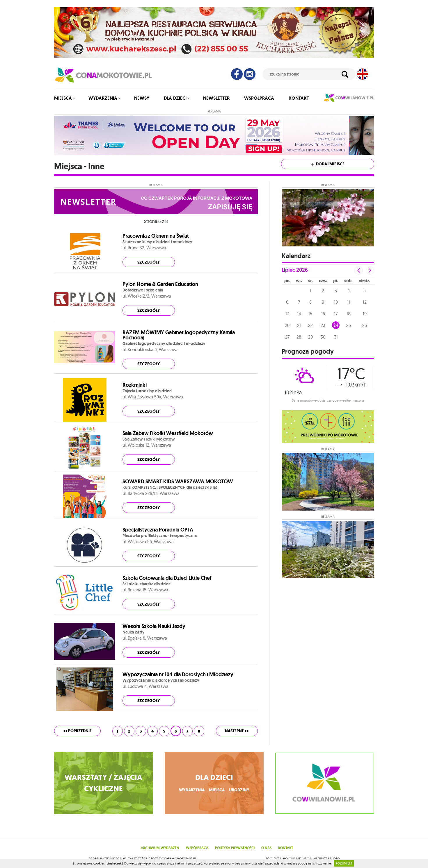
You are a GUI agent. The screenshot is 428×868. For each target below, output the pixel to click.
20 (287, 325)
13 (287, 314)
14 (299, 314)
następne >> (237, 731)
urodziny (239, 790)
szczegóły (149, 262)
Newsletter (216, 98)
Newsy (142, 98)
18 (348, 314)
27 (287, 337)
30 (323, 337)
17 (336, 314)
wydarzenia (192, 790)
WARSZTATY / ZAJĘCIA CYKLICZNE (103, 783)
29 (310, 337)
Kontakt (299, 98)
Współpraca (259, 98)
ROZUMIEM (344, 863)
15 (310, 314)
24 (336, 325)
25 (349, 325)
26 (365, 325)
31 (336, 337)
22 (310, 325)
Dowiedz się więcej (138, 863)
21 (299, 325)
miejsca (217, 790)
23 (323, 325)
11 (349, 302)
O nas (266, 848)
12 (365, 302)
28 (299, 337)
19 (365, 314)
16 (323, 314)
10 (336, 302)
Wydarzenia (103, 98)
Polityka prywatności (235, 848)
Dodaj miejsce (328, 164)
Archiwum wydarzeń (160, 848)
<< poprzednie (77, 731)
